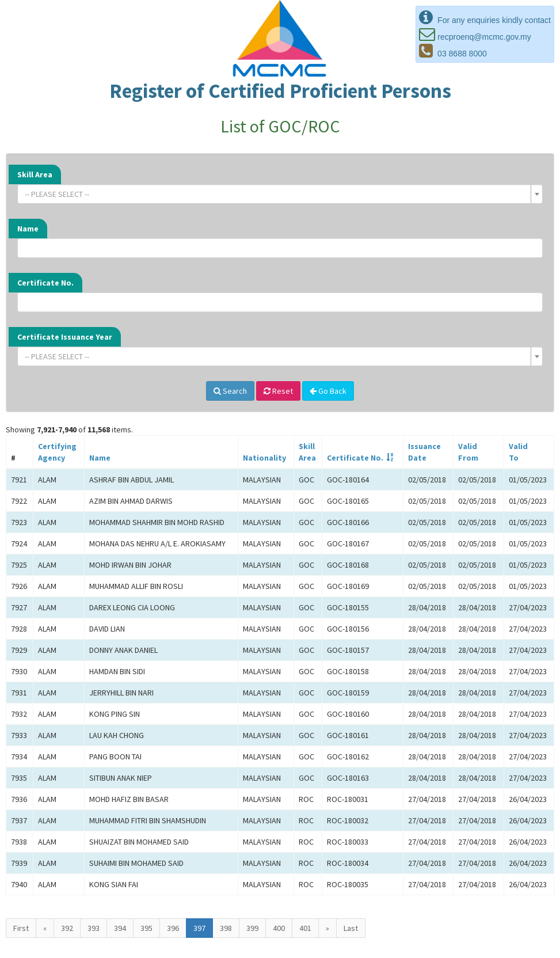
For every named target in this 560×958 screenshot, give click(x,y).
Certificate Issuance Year (65, 337)
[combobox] (280, 194)
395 (146, 928)
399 (252, 928)
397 (199, 928)
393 (94, 928)
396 (173, 928)
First (21, 928)
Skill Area (35, 174)
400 (279, 928)
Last (351, 928)
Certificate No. (45, 283)
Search (230, 391)
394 (120, 928)
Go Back (328, 391)
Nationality (264, 458)
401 (305, 928)
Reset (278, 391)
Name (28, 229)
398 (226, 928)
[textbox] (277, 194)
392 (67, 928)
